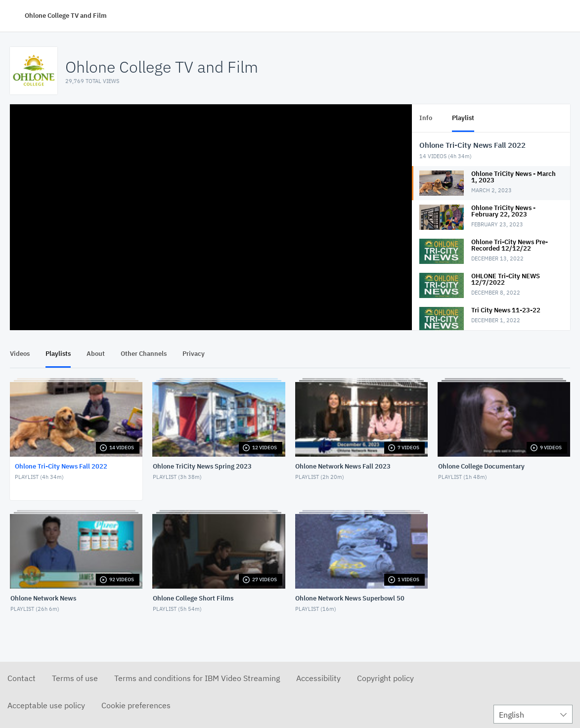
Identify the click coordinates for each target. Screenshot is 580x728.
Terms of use (75, 678)
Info (426, 118)
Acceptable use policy (46, 705)
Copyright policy (385, 678)
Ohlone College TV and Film (66, 16)
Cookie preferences (136, 705)
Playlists (58, 354)
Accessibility (318, 678)
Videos (20, 354)
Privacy (194, 354)
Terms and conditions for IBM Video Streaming (197, 678)
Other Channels (144, 354)
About (96, 354)
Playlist (463, 118)
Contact (22, 678)
